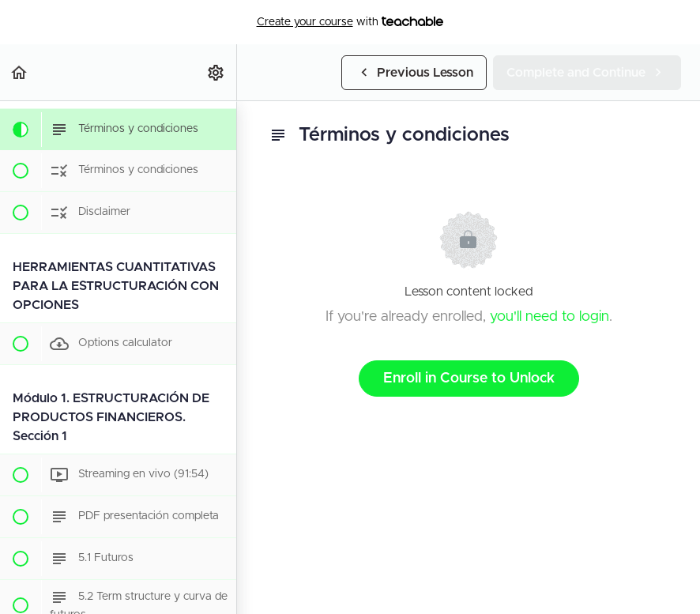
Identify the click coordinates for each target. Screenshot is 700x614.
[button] (20, 72)
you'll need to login (549, 317)
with (350, 22)
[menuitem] (216, 72)
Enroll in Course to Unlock (469, 379)
